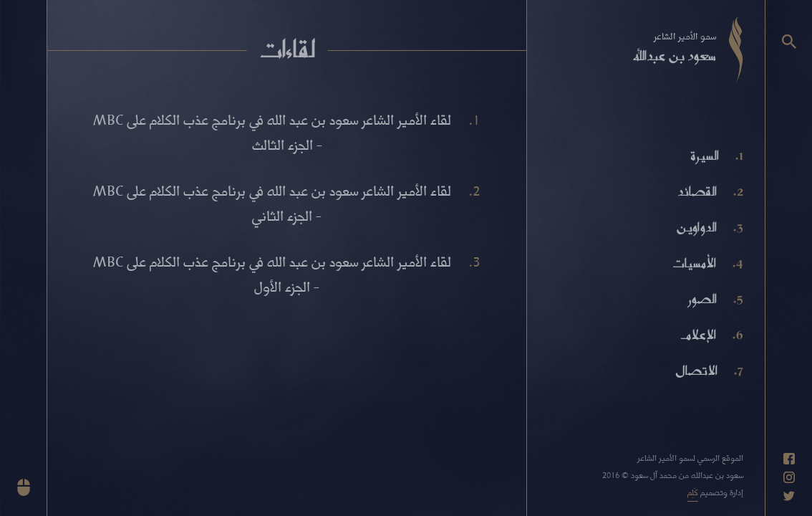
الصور (702, 299)
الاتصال (696, 371)
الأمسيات (694, 263)
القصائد (697, 191)
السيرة (705, 156)
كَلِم (693, 492)
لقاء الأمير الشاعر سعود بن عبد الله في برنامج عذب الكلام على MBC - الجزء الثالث (272, 132)
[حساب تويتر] (789, 496)
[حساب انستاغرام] (789, 477)
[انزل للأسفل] (24, 487)
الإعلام (698, 335)
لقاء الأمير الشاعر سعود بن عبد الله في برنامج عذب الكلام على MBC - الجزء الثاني (272, 203)
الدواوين (696, 227)
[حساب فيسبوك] (789, 459)
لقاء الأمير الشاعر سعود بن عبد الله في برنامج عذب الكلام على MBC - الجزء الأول (272, 274)
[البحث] (789, 42)
